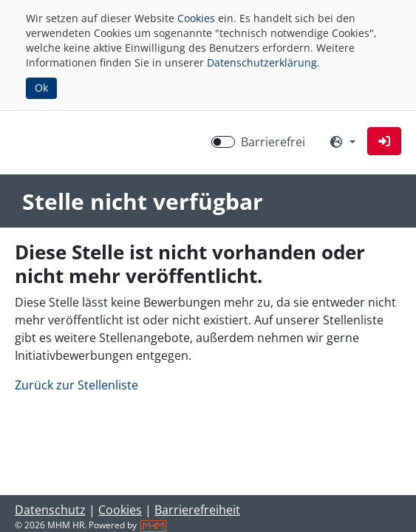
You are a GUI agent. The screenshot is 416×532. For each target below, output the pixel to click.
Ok (41, 88)
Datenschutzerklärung (262, 62)
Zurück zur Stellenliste (76, 385)
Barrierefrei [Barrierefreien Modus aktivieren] (273, 142)
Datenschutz (50, 510)
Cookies (196, 18)
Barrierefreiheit (197, 510)
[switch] (223, 142)
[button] (384, 141)
